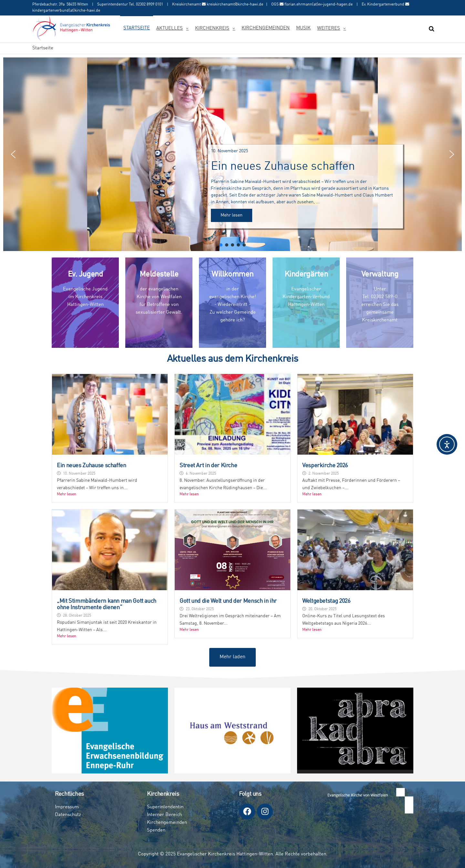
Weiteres (329, 29)
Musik (303, 28)
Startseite (137, 28)
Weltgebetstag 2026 (326, 601)
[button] (232, 154)
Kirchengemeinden (266, 28)
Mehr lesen (67, 494)
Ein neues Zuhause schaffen (92, 466)
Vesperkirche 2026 (325, 466)
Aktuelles (170, 29)
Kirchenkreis (212, 29)
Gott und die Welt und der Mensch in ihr (228, 601)
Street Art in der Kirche (208, 466)
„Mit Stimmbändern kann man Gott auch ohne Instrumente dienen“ (107, 604)
